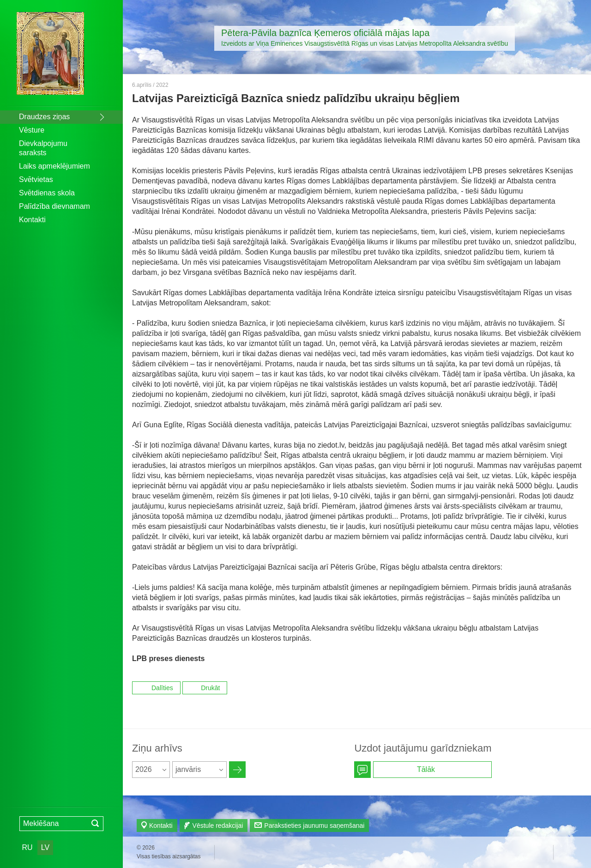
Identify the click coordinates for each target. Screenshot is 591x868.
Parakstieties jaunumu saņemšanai (314, 826)
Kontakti (32, 220)
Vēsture (32, 130)
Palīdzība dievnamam (54, 206)
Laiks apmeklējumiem (54, 166)
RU (27, 847)
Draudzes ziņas (44, 117)
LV (45, 847)
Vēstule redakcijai (218, 826)
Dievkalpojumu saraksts (43, 148)
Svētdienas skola (47, 193)
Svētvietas (36, 179)
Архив (237, 770)
